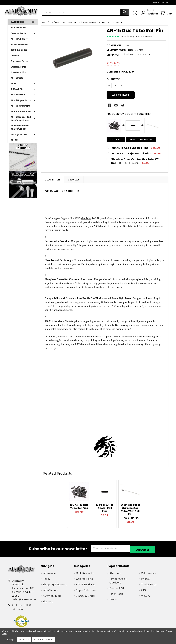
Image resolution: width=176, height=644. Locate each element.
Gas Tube (86, 219)
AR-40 (14, 143)
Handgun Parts (23, 137)
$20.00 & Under (19, 53)
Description (52, 181)
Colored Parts (23, 36)
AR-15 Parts (17, 81)
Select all (116, 141)
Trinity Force (149, 584)
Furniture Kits (18, 75)
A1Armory (115, 573)
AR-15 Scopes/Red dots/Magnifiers (23, 121)
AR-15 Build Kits (23, 42)
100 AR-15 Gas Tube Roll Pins (79, 508)
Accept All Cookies (43, 640)
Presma (114, 599)
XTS (143, 590)
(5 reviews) (127, 39)
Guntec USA (117, 588)
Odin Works (148, 573)
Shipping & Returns (55, 584)
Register (149, 16)
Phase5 (146, 579)
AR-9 (23, 86)
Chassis (15, 59)
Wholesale (49, 573)
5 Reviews (74, 181)
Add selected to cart (142, 141)
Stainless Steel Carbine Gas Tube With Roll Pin (130, 511)
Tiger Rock (116, 594)
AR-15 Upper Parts (23, 103)
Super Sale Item (19, 47)
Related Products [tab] (57, 474)
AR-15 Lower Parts (23, 109)
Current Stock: (121, 75)
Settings (10, 640)
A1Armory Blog (52, 595)
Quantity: (113, 82)
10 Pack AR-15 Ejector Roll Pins (105, 509)
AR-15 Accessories (23, 114)
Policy (46, 579)
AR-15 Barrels (23, 98)
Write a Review (145, 39)
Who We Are (51, 590)
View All (146, 595)
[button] (23, 160)
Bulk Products (18, 31)
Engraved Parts (19, 64)
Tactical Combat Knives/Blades (20, 130)
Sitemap (48, 601)
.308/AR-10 (23, 92)
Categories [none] (17, 25)
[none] (73, 60)
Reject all (24, 640)
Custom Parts (18, 70)
